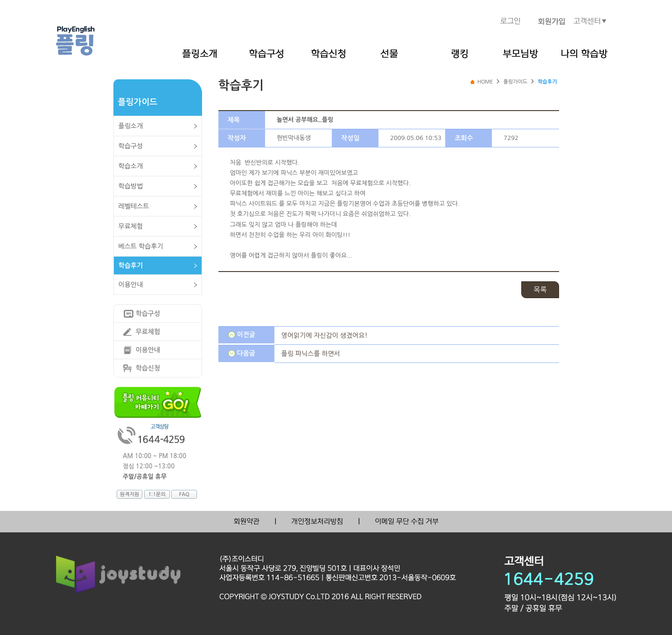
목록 (540, 290)
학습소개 (131, 166)
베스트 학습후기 (141, 246)
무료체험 (131, 226)
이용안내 (131, 285)
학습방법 (131, 186)
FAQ (184, 494)
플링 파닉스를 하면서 (311, 354)
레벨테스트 (134, 206)
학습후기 (131, 265)
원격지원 (129, 494)
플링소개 (131, 126)
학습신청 (148, 368)
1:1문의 (157, 494)
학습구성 (131, 146)
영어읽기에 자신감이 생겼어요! (325, 335)
